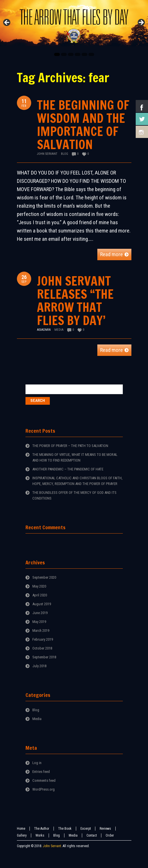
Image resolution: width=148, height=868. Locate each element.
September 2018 (44, 657)
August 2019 (42, 604)
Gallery (22, 835)
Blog (65, 154)
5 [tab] (84, 54)
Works (40, 835)
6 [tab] (91, 54)
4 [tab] (78, 54)
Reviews (105, 829)
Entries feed (41, 772)
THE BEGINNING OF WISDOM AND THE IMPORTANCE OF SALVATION (83, 125)
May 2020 (39, 586)
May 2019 (39, 622)
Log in (37, 763)
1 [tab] (57, 54)
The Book (65, 829)
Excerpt (86, 829)
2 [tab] (64, 54)
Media (59, 330)
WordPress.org (44, 789)
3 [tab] (71, 54)
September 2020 (44, 577)
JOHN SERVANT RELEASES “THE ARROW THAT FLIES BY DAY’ (75, 301)
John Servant (47, 154)
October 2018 (42, 648)
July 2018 (39, 666)
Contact (92, 835)
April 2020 (40, 595)
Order (110, 835)
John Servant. (52, 846)
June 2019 (40, 613)
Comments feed (44, 780)
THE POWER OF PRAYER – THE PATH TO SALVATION (70, 446)
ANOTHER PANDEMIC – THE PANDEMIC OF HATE (68, 469)
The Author (42, 829)
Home (21, 829)
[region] (74, 24)
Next (141, 23)
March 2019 (41, 631)
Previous (7, 23)
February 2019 (43, 639)
